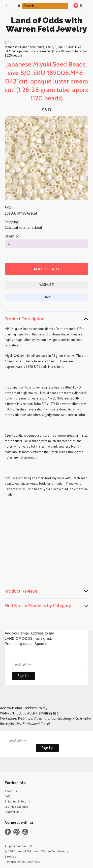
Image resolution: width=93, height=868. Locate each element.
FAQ (7, 796)
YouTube (25, 832)
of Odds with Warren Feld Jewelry (46, 25)
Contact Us (12, 812)
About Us (11, 791)
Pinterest (16, 832)
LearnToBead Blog (17, 807)
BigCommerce (31, 862)
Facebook (8, 832)
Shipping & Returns (18, 801)
